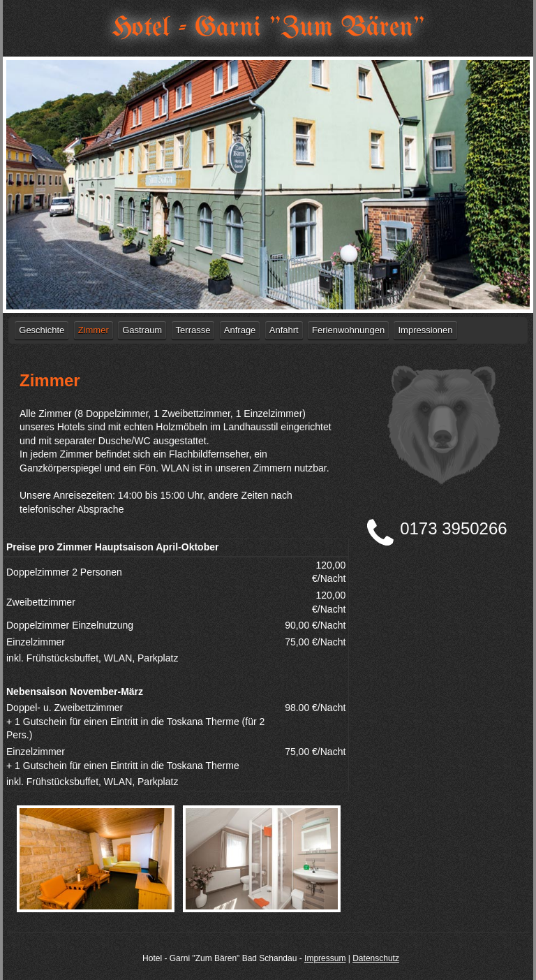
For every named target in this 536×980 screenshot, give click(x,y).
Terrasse (193, 330)
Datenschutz (376, 958)
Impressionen (425, 330)
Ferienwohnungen (348, 330)
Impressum (325, 958)
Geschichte (42, 330)
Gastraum (142, 330)
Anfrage (240, 330)
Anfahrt (284, 330)
